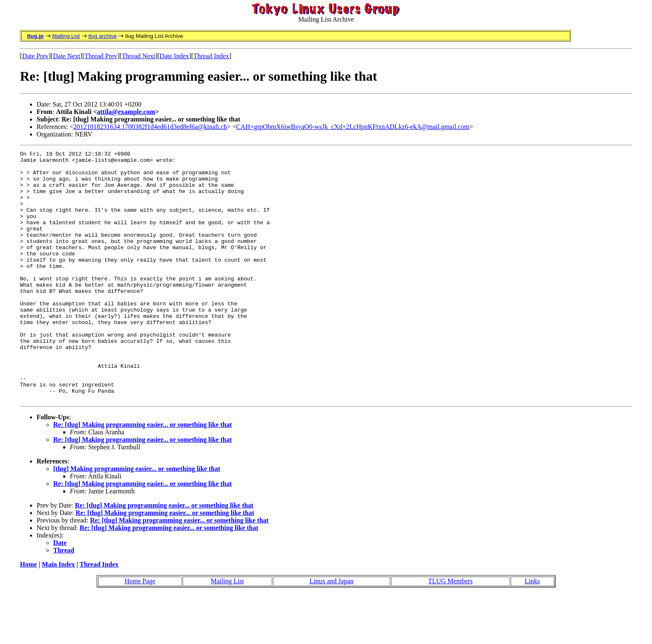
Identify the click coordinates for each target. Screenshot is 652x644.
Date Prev (35, 56)
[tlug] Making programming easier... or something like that (137, 519)
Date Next (67, 56)
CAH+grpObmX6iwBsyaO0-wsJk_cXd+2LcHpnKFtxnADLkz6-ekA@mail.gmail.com (353, 127)
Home (28, 614)
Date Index (174, 56)
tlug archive (102, 36)
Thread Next (138, 56)
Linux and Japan (331, 631)
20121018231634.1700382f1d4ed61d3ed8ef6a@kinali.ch (150, 127)
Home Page (140, 631)
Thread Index (211, 56)
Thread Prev (101, 56)
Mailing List (66, 36)
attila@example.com (126, 112)
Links (532, 631)
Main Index (58, 614)
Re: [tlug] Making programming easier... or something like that (142, 474)
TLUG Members (451, 631)
